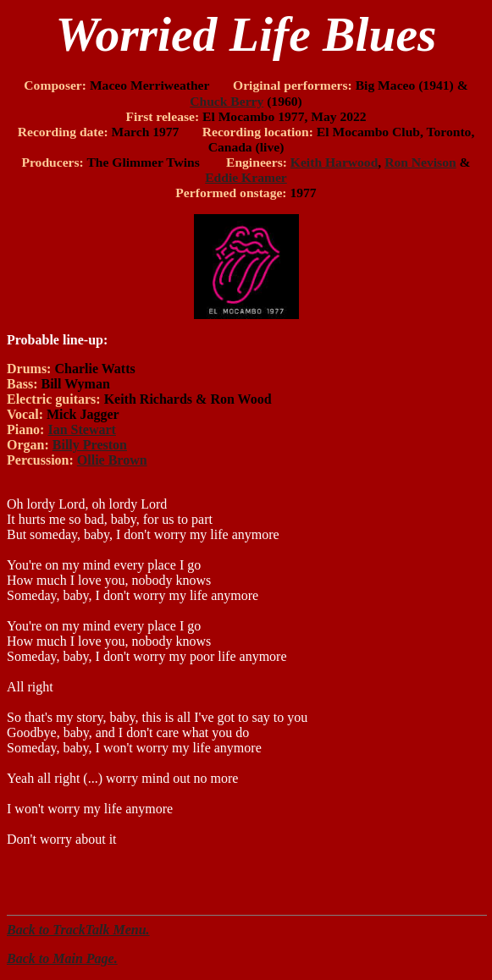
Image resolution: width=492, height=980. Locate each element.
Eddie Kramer (246, 177)
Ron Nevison (420, 162)
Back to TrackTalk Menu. (78, 930)
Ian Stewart (81, 429)
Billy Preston (90, 445)
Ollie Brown (112, 460)
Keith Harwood (334, 162)
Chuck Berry (227, 101)
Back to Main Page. (62, 958)
